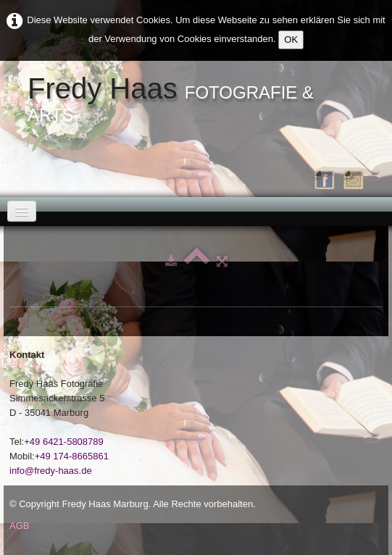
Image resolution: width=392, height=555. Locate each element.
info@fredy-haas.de (51, 471)
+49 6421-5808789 (64, 442)
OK (291, 39)
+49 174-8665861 (72, 456)
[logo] (196, 100)
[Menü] (22, 211)
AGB (19, 526)
